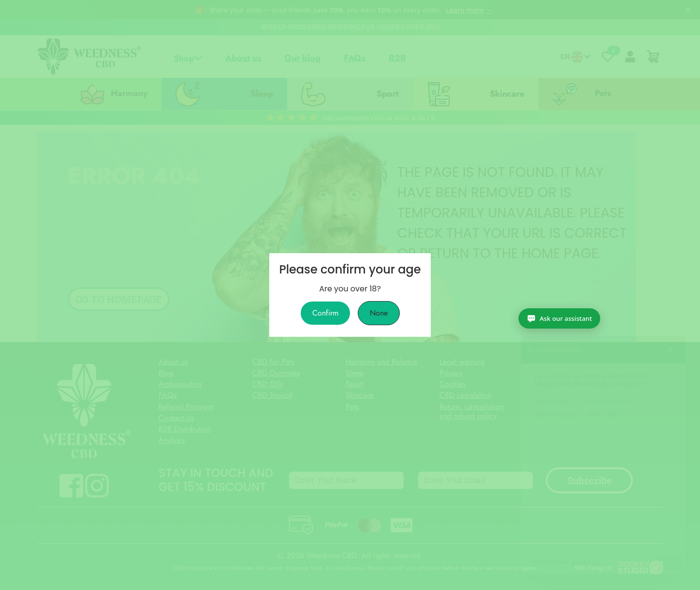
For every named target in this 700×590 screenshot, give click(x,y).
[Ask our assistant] (647, 570)
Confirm (325, 313)
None (379, 313)
